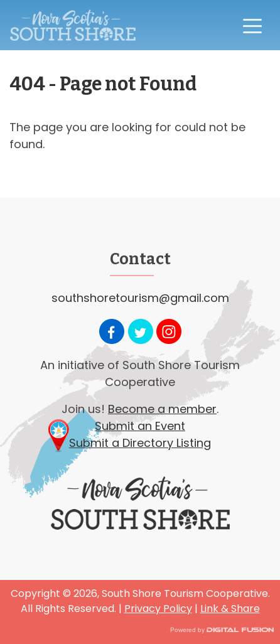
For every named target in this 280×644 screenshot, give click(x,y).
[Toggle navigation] (252, 25)
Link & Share (230, 609)
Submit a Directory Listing (140, 443)
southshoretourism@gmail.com (140, 298)
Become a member (162, 409)
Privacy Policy (158, 609)
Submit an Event (140, 426)
